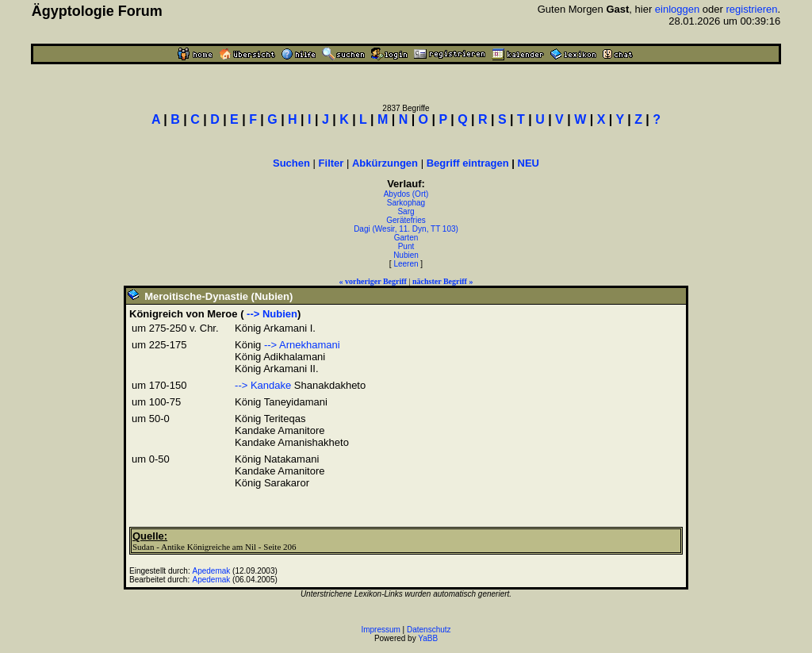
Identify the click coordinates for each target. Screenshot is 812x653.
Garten (406, 238)
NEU (529, 163)
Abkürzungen (385, 163)
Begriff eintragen (468, 163)
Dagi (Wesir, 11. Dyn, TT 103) (406, 229)
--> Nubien (270, 314)
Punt (406, 246)
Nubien (406, 255)
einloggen (677, 9)
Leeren (406, 264)
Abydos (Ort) (406, 194)
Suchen (291, 163)
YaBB (428, 638)
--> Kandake (263, 385)
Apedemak (212, 571)
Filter (331, 163)
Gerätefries (406, 220)
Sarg (406, 211)
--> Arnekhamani (302, 345)
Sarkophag (406, 203)
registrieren (752, 9)
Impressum (380, 630)
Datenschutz (429, 630)
